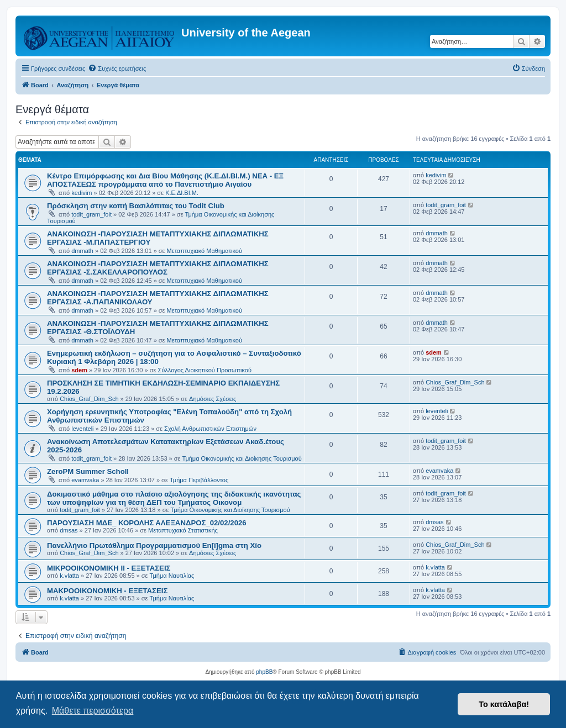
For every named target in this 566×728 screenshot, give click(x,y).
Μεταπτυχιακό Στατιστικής (183, 530)
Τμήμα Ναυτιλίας (172, 576)
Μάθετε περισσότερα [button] (93, 711)
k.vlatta (69, 576)
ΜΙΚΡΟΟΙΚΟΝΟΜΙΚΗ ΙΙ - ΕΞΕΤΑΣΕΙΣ (109, 568)
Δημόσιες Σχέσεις (213, 399)
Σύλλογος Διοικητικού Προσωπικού (205, 370)
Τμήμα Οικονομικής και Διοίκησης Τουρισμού (242, 458)
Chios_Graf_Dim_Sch (89, 399)
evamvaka (85, 480)
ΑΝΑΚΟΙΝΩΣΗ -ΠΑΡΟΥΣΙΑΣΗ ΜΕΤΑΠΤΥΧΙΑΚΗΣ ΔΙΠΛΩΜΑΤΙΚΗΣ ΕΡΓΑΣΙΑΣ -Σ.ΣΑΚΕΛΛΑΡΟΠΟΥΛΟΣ (158, 268)
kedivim (82, 193)
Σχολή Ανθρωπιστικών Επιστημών (210, 429)
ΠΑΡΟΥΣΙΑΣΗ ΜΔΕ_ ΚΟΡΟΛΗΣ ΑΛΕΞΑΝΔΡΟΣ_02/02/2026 (147, 523)
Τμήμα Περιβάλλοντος (199, 480)
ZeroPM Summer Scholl (88, 471)
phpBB (264, 672)
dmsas (69, 530)
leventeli (82, 429)
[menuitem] (117, 68)
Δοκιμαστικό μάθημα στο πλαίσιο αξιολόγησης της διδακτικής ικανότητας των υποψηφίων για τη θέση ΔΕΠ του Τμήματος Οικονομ (174, 498)
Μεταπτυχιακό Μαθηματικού (205, 251)
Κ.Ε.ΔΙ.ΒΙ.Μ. (182, 193)
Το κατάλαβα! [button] (504, 704)
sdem (79, 370)
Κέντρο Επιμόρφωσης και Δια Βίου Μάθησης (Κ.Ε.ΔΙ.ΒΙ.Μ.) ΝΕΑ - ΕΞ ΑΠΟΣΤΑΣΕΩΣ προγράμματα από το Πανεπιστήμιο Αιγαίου (165, 180)
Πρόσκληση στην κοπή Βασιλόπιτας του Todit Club (136, 206)
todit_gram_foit (91, 214)
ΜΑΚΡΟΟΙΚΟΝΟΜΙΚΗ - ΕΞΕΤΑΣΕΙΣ (107, 591)
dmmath (82, 251)
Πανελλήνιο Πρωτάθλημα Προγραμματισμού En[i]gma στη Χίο (154, 545)
